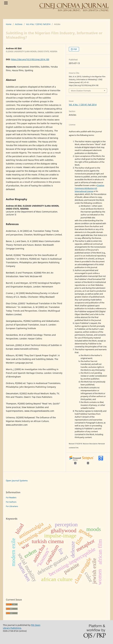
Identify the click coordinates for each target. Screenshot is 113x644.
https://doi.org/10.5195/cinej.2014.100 (30, 59)
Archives (19, 24)
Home (9, 24)
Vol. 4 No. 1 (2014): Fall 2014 (38, 24)
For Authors (11, 502)
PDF (75, 49)
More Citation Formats (81, 91)
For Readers (11, 497)
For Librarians (12, 506)
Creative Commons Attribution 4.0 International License (89, 188)
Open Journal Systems (17, 481)
